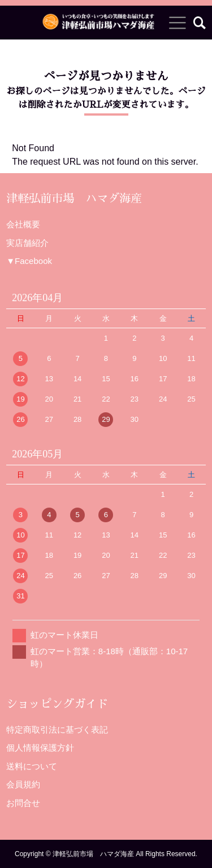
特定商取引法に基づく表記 (57, 730)
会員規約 (23, 784)
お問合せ (23, 803)
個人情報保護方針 (40, 748)
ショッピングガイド (57, 704)
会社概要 (23, 224)
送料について (32, 766)
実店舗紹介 (27, 243)
